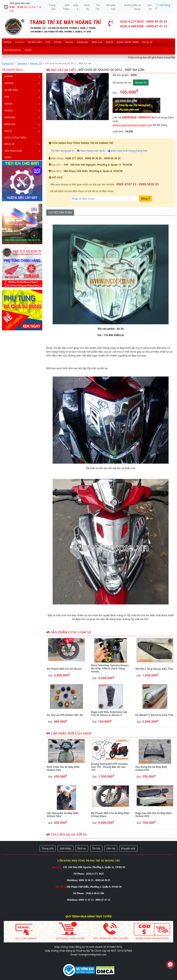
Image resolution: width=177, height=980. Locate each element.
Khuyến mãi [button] (128, 848)
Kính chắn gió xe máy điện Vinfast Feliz (63, 768)
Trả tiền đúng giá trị (62, 151)
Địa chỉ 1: (57, 867)
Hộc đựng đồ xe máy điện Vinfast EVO (151, 768)
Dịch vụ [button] (82, 848)
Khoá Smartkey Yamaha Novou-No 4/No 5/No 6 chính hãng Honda (110, 668)
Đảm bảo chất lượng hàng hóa (128, 151)
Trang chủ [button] (48, 848)
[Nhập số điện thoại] (104, 199)
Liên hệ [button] (111, 848)
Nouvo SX (36, 63)
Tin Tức (98, 7)
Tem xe (109, 42)
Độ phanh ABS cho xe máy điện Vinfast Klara (110, 815)
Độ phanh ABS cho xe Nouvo (64, 669)
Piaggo (69, 42)
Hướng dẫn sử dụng (132, 7)
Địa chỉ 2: (61, 887)
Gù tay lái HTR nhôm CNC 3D (65, 715)
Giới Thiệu (66, 7)
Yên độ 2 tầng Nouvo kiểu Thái (154, 669)
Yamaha (20, 42)
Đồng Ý (145, 199)
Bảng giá (97, 42)
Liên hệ (149, 7)
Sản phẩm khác (12, 50)
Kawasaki (82, 42)
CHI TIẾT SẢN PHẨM (60, 212)
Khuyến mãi (111, 7)
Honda (8, 42)
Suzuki (58, 42)
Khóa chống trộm (128, 42)
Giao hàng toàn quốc (91, 151)
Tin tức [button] (96, 848)
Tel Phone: (79, 874)
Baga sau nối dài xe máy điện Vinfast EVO (154, 815)
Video (28, 50)
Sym (48, 42)
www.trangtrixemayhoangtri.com (132, 125)
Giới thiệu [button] (65, 848)
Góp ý (76, 7)
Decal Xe (147, 42)
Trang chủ (52, 7)
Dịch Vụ (87, 7)
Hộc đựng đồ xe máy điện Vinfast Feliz (63, 815)
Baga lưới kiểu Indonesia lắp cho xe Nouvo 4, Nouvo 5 (109, 713)
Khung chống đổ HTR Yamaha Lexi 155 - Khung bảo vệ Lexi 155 (109, 767)
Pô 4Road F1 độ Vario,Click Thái (154, 715)
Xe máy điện (35, 42)
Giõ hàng (163, 6)
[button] (51, 97)
